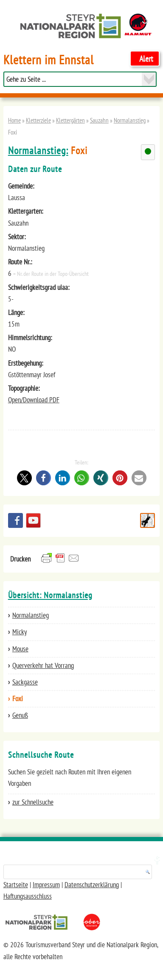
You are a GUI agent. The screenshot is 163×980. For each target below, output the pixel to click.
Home (14, 120)
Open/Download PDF (34, 400)
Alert (146, 59)
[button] (24, 478)
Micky (20, 632)
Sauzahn (99, 120)
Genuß (20, 715)
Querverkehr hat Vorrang (43, 665)
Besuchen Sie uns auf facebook (15, 520)
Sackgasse (25, 682)
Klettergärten (70, 120)
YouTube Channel (33, 520)
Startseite (16, 885)
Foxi (18, 699)
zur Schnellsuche (33, 802)
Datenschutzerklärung (92, 885)
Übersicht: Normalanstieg (50, 595)
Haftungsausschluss (28, 896)
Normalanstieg (130, 120)
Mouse (20, 649)
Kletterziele (38, 120)
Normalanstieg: (38, 150)
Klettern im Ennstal (49, 60)
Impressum (46, 885)
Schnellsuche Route (148, 520)
